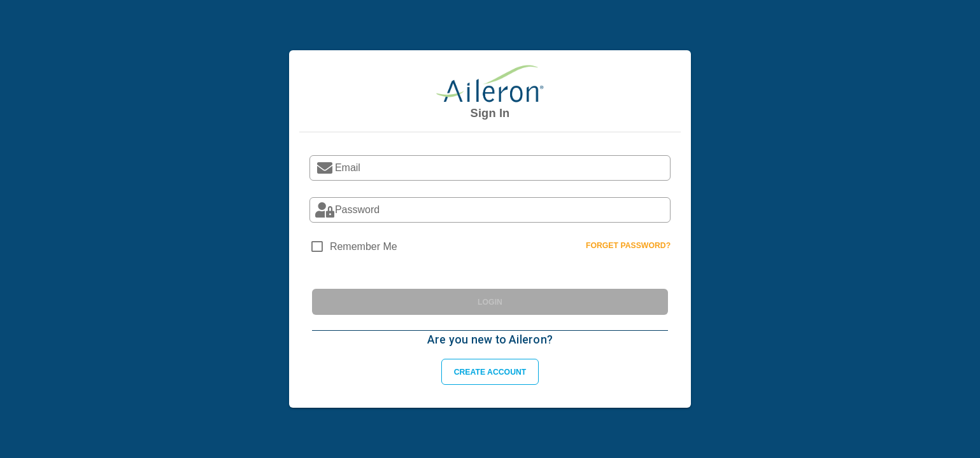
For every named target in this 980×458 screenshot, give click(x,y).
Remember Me (364, 246)
